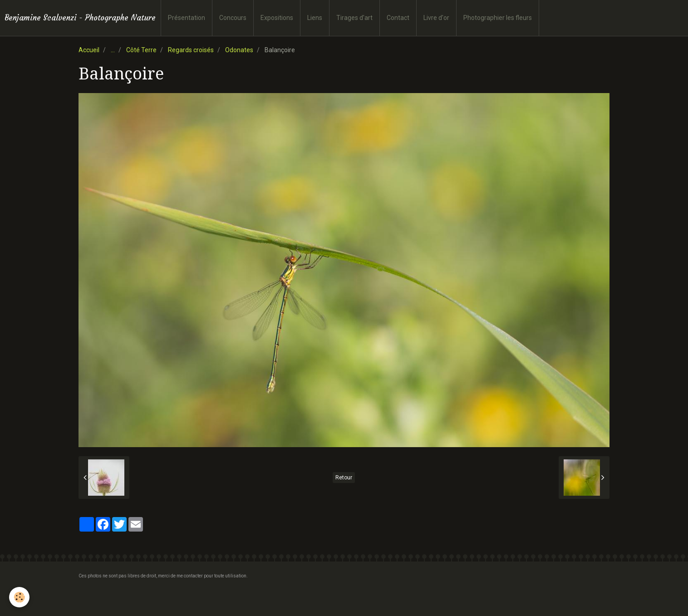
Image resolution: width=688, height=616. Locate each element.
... (113, 50)
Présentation (187, 18)
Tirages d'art (354, 18)
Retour (344, 478)
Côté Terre (141, 50)
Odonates (239, 50)
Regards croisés (191, 50)
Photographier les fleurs (498, 18)
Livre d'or (436, 18)
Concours (233, 18)
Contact (398, 18)
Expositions (277, 18)
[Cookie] (19, 597)
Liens (315, 18)
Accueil (89, 50)
